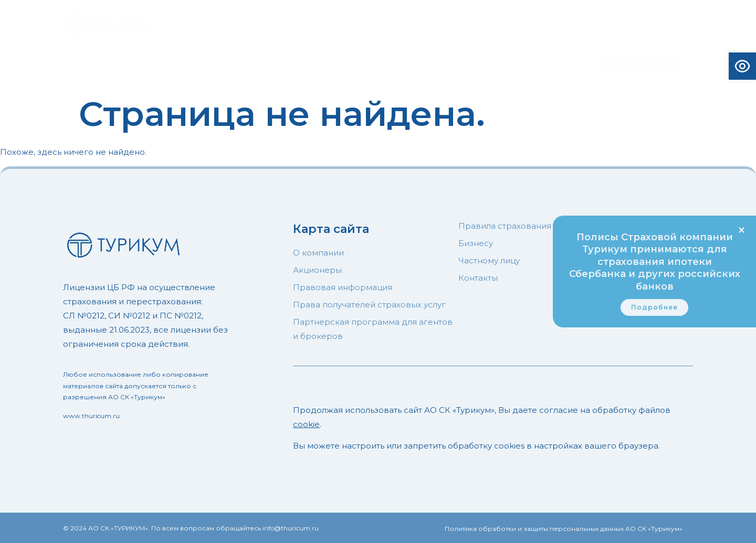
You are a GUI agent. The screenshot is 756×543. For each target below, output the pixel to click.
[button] (742, 230)
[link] (654, 307)
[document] (378, 271)
